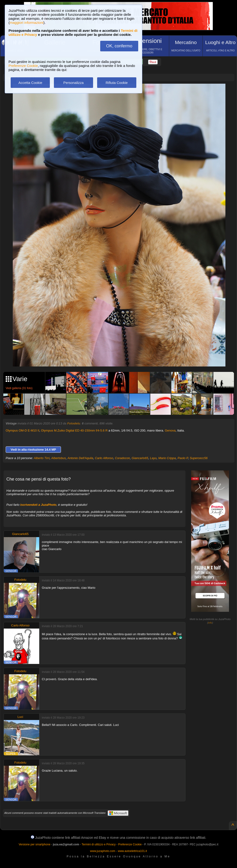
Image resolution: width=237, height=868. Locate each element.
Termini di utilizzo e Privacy (99, 844)
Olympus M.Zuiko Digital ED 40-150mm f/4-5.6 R (74, 430)
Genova (170, 430)
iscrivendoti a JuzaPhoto (38, 505)
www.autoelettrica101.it (132, 851)
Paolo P (183, 458)
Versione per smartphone (34, 844)
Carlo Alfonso (104, 458)
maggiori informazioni (27, 23)
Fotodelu (74, 423)
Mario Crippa (167, 458)
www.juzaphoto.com (103, 851)
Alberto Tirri (42, 458)
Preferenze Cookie (23, 66)
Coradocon (122, 458)
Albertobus (59, 458)
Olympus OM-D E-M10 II (22, 430)
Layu (153, 458)
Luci (20, 717)
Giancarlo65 (140, 458)
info (210, 623)
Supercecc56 (199, 458)
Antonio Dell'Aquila (80, 458)
